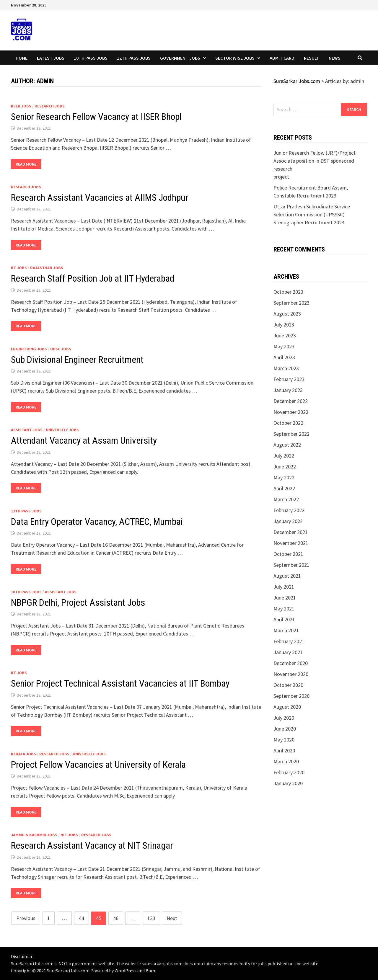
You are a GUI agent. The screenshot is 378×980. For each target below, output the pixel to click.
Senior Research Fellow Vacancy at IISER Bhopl (96, 117)
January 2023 (288, 390)
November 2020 (291, 674)
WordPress (126, 971)
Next (172, 918)
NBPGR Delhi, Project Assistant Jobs (78, 602)
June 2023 (285, 335)
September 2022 (291, 434)
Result (312, 58)
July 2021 (284, 587)
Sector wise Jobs (235, 58)
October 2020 (288, 685)
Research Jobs (50, 106)
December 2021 (291, 532)
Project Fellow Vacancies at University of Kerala (98, 765)
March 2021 (286, 630)
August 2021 (287, 576)
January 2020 (288, 783)
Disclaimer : (23, 956)
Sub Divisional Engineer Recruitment (77, 360)
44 (82, 918)
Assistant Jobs (27, 430)
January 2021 (288, 652)
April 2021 (284, 619)
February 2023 (289, 379)
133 (151, 918)
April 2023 (284, 357)
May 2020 (284, 740)
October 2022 (288, 423)
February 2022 (289, 510)
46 (116, 918)
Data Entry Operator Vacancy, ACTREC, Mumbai (97, 522)
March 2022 (286, 499)
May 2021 (284, 609)
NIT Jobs (69, 835)
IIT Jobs (19, 268)
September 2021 (291, 565)
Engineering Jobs (29, 349)
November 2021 (291, 543)
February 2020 (289, 772)
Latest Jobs (51, 58)
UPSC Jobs (61, 349)
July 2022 (284, 456)
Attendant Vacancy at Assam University (84, 440)
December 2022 (291, 401)
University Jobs (62, 430)
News (335, 58)
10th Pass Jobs (91, 58)
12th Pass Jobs (134, 58)
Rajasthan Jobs (47, 268)
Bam (150, 971)
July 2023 (284, 325)
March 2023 (286, 368)
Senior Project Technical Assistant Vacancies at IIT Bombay (120, 683)
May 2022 (284, 477)
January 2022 (288, 521)
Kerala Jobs (23, 754)
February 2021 (289, 641)
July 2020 (284, 718)
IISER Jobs (21, 106)
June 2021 (285, 598)
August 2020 (287, 707)
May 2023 (284, 346)
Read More (26, 164)
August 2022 (287, 445)
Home (22, 58)
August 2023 (287, 314)
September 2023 (291, 303)
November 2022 (291, 412)
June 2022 (285, 467)
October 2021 (288, 554)
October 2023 (288, 292)
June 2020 (285, 729)
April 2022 (284, 488)
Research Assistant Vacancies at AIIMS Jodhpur (100, 197)
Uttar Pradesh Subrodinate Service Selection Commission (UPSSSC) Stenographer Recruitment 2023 (312, 214)
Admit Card (282, 58)
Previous (26, 918)
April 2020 (284, 750)
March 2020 (286, 761)
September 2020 (291, 696)
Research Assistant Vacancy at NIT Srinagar (92, 845)
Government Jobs (180, 58)
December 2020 (291, 663)
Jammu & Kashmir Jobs (34, 835)
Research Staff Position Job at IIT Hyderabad (93, 278)
